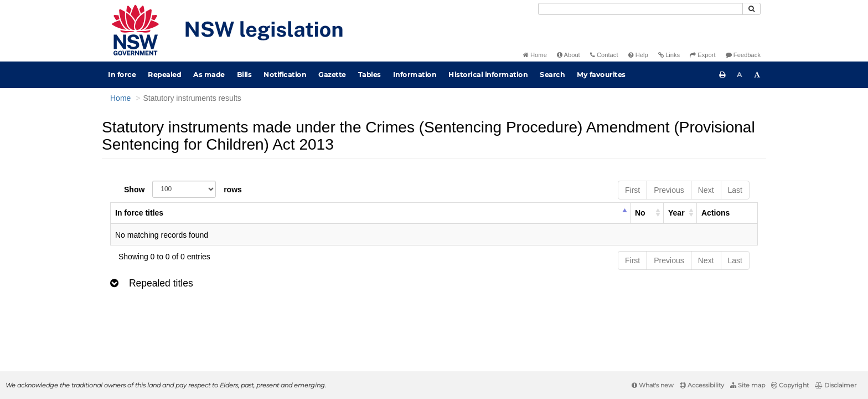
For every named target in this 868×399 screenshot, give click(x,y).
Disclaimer (836, 385)
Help (638, 55)
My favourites (601, 75)
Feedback (743, 55)
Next (706, 190)
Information (415, 75)
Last (735, 190)
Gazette (332, 75)
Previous (669, 190)
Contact (604, 55)
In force (122, 75)
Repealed (164, 75)
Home (535, 55)
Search (552, 75)
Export (702, 55)
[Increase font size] (757, 75)
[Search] (640, 9)
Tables (370, 75)
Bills (244, 75)
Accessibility (702, 385)
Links (669, 55)
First (632, 190)
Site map (748, 385)
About (569, 55)
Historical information (488, 75)
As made (209, 75)
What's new (653, 385)
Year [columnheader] (676, 213)
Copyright (790, 385)
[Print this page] (722, 75)
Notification (285, 75)
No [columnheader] (640, 213)
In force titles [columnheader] (139, 213)
